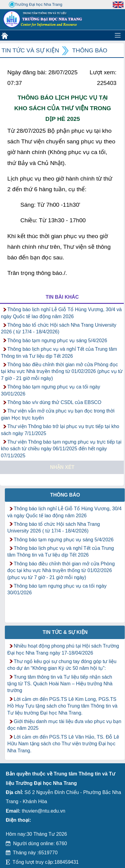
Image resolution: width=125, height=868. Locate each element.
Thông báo (90, 50)
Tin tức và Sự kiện (30, 50)
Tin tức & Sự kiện (65, 632)
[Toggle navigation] (118, 35)
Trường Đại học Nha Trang (36, 5)
